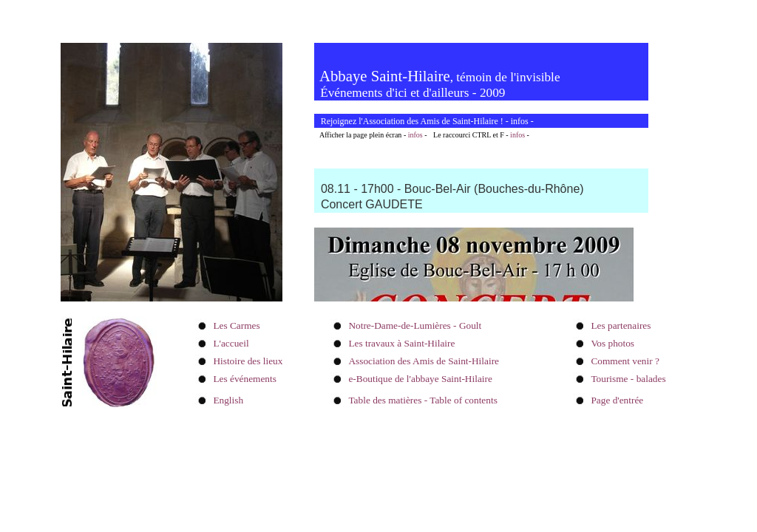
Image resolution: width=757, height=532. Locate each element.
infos (520, 121)
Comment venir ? (625, 361)
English (228, 400)
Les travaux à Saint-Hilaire (401, 343)
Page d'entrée (617, 400)
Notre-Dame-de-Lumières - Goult (415, 325)
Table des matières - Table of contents (422, 400)
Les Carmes (236, 325)
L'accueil (231, 343)
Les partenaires (621, 325)
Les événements (245, 379)
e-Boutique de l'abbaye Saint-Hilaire (420, 379)
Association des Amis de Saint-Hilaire (424, 361)
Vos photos (612, 343)
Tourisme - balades (628, 379)
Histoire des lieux (248, 361)
